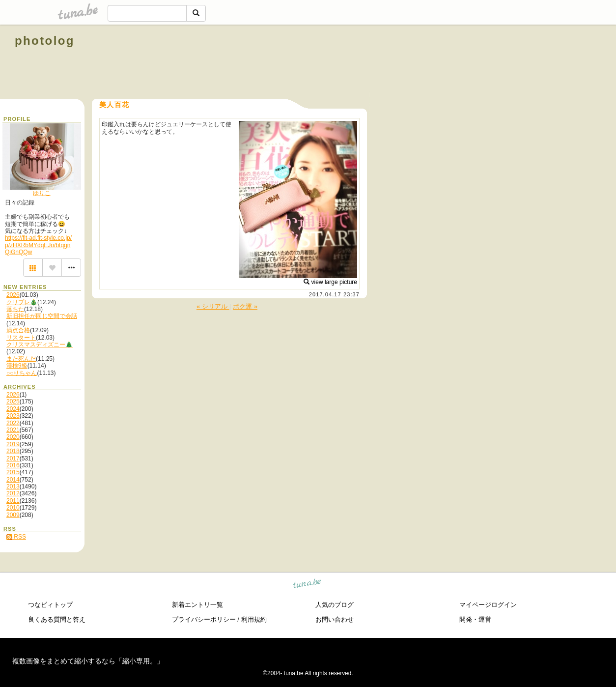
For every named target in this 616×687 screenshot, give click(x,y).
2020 (13, 437)
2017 (13, 458)
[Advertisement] (489, 63)
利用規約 (254, 619)
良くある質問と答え (57, 619)
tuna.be (307, 585)
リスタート (21, 338)
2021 (13, 430)
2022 (13, 423)
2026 (13, 295)
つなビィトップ (50, 605)
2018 (13, 451)
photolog (45, 41)
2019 (13, 444)
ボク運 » (245, 306)
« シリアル (213, 306)
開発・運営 (475, 619)
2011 (13, 501)
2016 (13, 465)
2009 (13, 515)
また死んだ (21, 359)
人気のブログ (335, 605)
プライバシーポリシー (204, 619)
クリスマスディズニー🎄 (40, 344)
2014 (13, 480)
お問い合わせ (335, 619)
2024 (13, 409)
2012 (13, 493)
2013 (13, 487)
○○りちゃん (22, 373)
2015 (13, 472)
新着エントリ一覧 (197, 605)
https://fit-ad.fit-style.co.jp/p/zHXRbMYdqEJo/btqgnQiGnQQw (38, 245)
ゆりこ (42, 193)
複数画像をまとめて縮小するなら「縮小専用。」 (88, 661)
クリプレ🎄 (22, 302)
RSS (16, 537)
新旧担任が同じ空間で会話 (42, 316)
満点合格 (18, 330)
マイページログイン (488, 605)
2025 (13, 401)
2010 (13, 508)
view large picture (330, 282)
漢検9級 (17, 366)
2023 (13, 416)
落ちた (15, 309)
